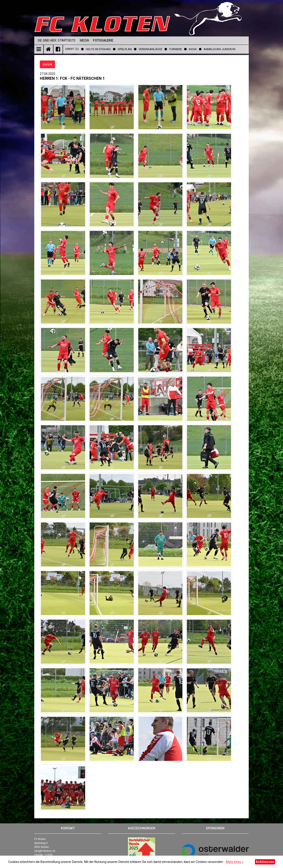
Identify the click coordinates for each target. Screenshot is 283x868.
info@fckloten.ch (45, 851)
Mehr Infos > (235, 862)
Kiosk (193, 49)
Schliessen (265, 862)
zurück (47, 64)
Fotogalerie (103, 40)
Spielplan (125, 49)
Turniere (176, 49)
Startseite (67, 40)
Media (84, 40)
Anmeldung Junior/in (220, 49)
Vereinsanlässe (150, 49)
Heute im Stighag (98, 49)
